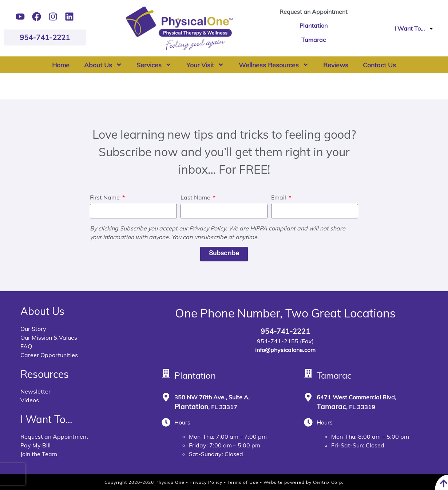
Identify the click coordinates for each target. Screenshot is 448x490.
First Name (106, 198)
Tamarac (314, 40)
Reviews (336, 65)
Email (279, 198)
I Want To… (414, 28)
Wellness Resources (274, 65)
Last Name (196, 198)
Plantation (314, 25)
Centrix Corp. (328, 482)
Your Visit (205, 65)
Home (61, 65)
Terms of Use (243, 482)
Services (154, 65)
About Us (103, 65)
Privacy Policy (206, 482)
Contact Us (379, 65)
